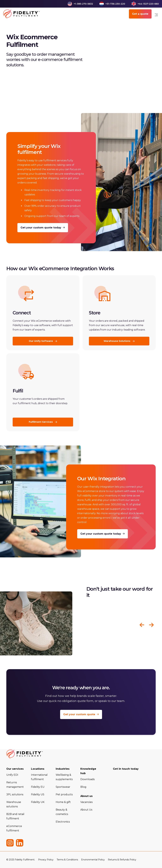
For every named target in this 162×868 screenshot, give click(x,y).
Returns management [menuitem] (15, 785)
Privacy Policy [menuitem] (46, 860)
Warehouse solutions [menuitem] (14, 804)
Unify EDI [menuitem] (12, 775)
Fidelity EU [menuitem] (38, 787)
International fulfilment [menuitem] (39, 777)
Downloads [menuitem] (87, 779)
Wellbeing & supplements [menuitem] (64, 777)
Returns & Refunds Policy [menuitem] (122, 860)
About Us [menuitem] (86, 810)
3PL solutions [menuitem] (15, 794)
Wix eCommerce (49, 268)
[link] (156, 16)
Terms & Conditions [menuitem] (67, 860)
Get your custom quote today (43, 228)
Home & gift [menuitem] (63, 802)
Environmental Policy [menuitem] (93, 860)
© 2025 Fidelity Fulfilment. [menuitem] (21, 860)
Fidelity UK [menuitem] (38, 802)
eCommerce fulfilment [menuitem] (14, 828)
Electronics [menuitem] (63, 822)
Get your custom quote (81, 714)
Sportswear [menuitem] (63, 787)
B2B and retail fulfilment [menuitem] (15, 816)
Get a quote (140, 14)
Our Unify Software (41, 341)
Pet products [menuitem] (64, 794)
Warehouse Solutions (117, 341)
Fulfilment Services (41, 422)
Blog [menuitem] (83, 787)
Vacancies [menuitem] (86, 802)
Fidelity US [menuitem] (38, 794)
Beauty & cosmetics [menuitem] (62, 812)
